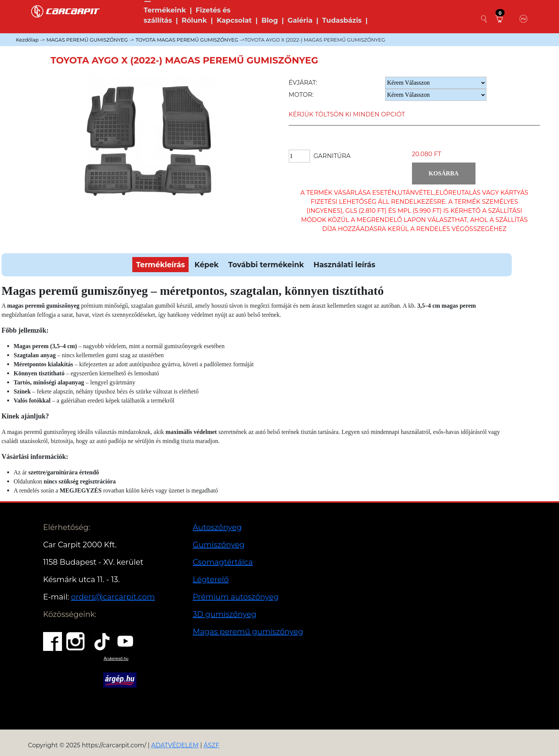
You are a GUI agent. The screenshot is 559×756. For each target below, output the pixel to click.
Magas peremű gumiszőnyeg (248, 632)
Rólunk (194, 20)
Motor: (301, 95)
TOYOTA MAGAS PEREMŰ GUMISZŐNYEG (187, 40)
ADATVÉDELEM (175, 745)
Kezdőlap (27, 40)
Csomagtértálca (223, 562)
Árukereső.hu (116, 658)
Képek (207, 265)
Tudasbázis (342, 20)
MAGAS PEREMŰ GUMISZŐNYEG (87, 40)
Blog (270, 20)
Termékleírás (160, 265)
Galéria (300, 20)
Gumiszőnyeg (219, 545)
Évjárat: (303, 83)
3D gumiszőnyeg (225, 614)
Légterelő (211, 579)
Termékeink (165, 10)
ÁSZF (212, 745)
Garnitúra (332, 156)
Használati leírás (344, 265)
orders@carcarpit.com (113, 597)
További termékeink (266, 265)
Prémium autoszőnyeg (236, 597)
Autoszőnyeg (217, 527)
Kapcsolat (234, 20)
